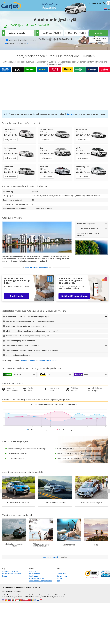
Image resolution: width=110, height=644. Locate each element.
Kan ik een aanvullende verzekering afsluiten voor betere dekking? (32, 350)
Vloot (59, 571)
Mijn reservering (95, 3)
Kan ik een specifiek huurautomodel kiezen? (23, 345)
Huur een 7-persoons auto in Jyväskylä (88, 234)
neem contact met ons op (47, 361)
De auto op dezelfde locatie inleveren (22, 40)
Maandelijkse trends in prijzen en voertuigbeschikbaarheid (55, 404)
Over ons (33, 571)
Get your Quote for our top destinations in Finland (19, 588)
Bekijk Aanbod (11, 139)
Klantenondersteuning (10, 571)
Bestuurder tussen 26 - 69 (18, 43)
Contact (5, 576)
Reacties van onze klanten (11, 574)
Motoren (60, 578)
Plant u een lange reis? (86, 224)
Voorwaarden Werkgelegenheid (41, 581)
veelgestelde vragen (27, 361)
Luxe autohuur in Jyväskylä (87, 228)
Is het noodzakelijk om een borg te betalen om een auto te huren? (32, 331)
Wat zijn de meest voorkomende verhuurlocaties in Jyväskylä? (30, 321)
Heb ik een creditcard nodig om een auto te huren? (26, 326)
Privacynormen (35, 574)
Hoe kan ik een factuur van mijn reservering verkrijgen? (27, 336)
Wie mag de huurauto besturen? (18, 355)
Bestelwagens (62, 576)
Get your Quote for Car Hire (12, 592)
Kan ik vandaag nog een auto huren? (20, 341)
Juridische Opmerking (37, 578)
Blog (58, 581)
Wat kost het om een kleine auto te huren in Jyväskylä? (27, 317)
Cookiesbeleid (34, 576)
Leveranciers (61, 574)
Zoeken (99, 33)
